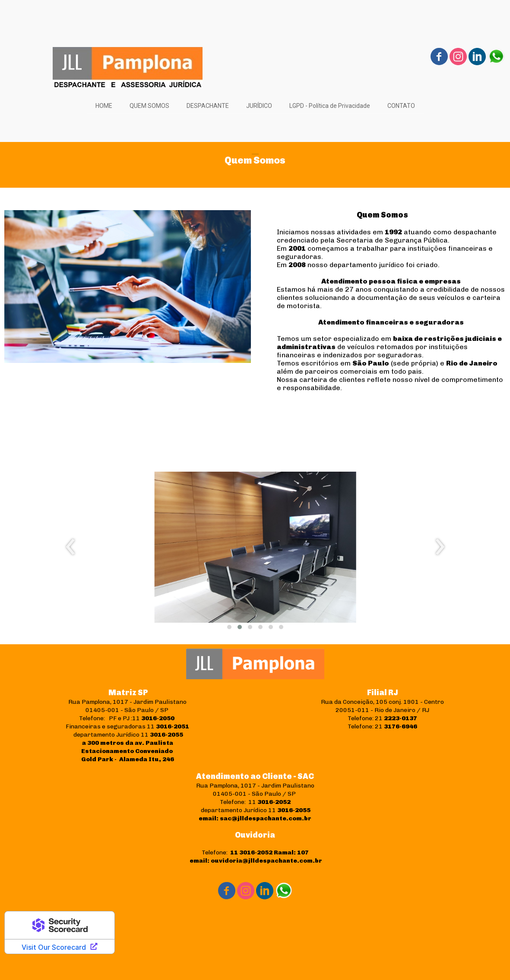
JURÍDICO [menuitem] (259, 106)
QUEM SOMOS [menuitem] (149, 106)
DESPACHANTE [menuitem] (208, 106)
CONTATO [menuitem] (401, 106)
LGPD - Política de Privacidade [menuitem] (330, 106)
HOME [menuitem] (104, 106)
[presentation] (71, 547)
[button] (229, 627)
